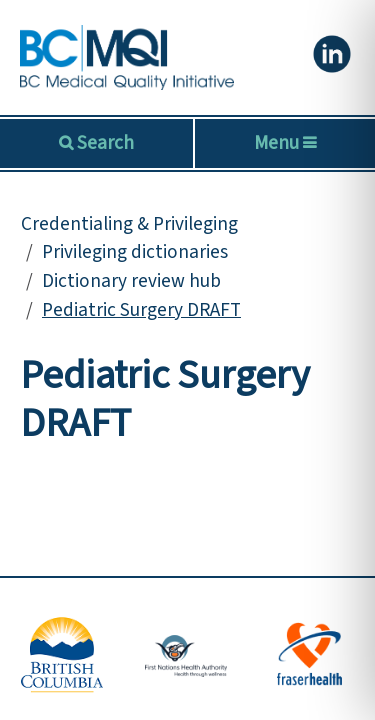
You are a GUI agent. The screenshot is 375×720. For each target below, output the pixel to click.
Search (103, 143)
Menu (285, 143)
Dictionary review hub (131, 281)
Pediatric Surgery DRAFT (141, 310)
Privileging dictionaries (135, 252)
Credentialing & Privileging (129, 224)
